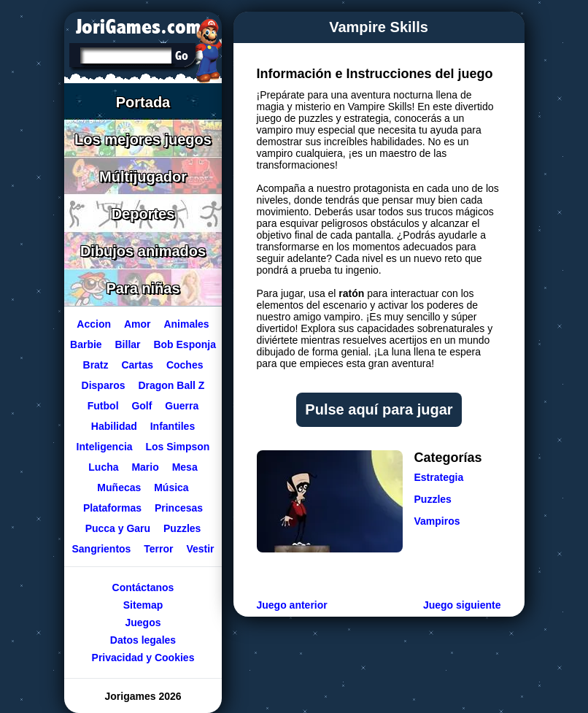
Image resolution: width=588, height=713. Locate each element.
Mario (145, 467)
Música (171, 487)
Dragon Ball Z (171, 385)
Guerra (182, 406)
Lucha (103, 467)
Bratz (95, 365)
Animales (186, 324)
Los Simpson (177, 447)
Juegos (143, 623)
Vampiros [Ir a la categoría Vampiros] (437, 521)
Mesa (184, 467)
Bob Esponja (185, 344)
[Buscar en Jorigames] (181, 55)
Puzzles (182, 528)
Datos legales (142, 640)
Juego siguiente (462, 605)
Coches (184, 365)
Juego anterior (292, 605)
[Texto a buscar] (125, 57)
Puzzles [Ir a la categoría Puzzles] (433, 499)
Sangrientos (101, 549)
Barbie (86, 344)
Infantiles (172, 426)
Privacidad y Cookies (143, 658)
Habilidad (113, 426)
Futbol (102, 406)
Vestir (200, 549)
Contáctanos (143, 587)
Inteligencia (104, 447)
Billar (127, 344)
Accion (94, 324)
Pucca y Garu (117, 528)
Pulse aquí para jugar (379, 409)
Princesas (178, 508)
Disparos (103, 385)
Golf (142, 406)
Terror (158, 549)
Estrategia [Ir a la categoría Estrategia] (439, 477)
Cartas (137, 365)
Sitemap (142, 605)
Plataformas (112, 508)
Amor (137, 324)
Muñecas (119, 487)
